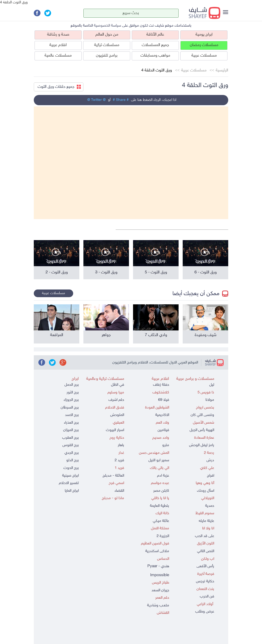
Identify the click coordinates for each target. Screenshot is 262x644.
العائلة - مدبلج (113, 476)
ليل (212, 385)
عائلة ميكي (161, 521)
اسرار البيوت (115, 430)
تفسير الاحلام (69, 483)
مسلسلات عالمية (58, 56)
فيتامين (163, 430)
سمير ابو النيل (159, 460)
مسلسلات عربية (204, 56)
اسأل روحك (206, 491)
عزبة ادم (163, 476)
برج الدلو (73, 460)
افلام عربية (58, 45)
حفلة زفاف (161, 385)
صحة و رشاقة (58, 35)
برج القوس (71, 445)
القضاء (119, 491)
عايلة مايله (206, 521)
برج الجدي (72, 453)
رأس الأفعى (205, 566)
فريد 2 (119, 460)
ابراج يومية (204, 35)
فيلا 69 (164, 400)
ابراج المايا (72, 491)
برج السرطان (70, 408)
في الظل (118, 385)
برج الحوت (71, 468)
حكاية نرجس (205, 581)
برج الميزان (71, 430)
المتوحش (117, 415)
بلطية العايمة (160, 506)
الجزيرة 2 (163, 536)
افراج (211, 476)
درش (210, 460)
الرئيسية (222, 71)
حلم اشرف (116, 400)
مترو (166, 445)
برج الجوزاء (71, 400)
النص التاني (206, 551)
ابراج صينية (70, 476)
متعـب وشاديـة (158, 605)
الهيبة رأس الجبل (202, 430)
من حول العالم (107, 35)
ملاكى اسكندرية (157, 551)
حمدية (210, 506)
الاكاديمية (162, 415)
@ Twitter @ (96, 100)
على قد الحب (205, 536)
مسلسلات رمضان (204, 45)
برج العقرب (70, 438)
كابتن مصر (161, 491)
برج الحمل (72, 385)
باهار (121, 445)
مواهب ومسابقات (155, 56)
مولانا (210, 400)
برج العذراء (71, 423)
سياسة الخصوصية (107, 26)
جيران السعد (160, 590)
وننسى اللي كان (202, 415)
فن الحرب (207, 597)
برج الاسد (72, 415)
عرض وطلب (205, 612)
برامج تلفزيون (107, 56)
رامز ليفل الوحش (202, 445)
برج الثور (73, 393)
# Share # (121, 100)
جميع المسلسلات (155, 45)
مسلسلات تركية (107, 45)
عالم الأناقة (155, 35)
